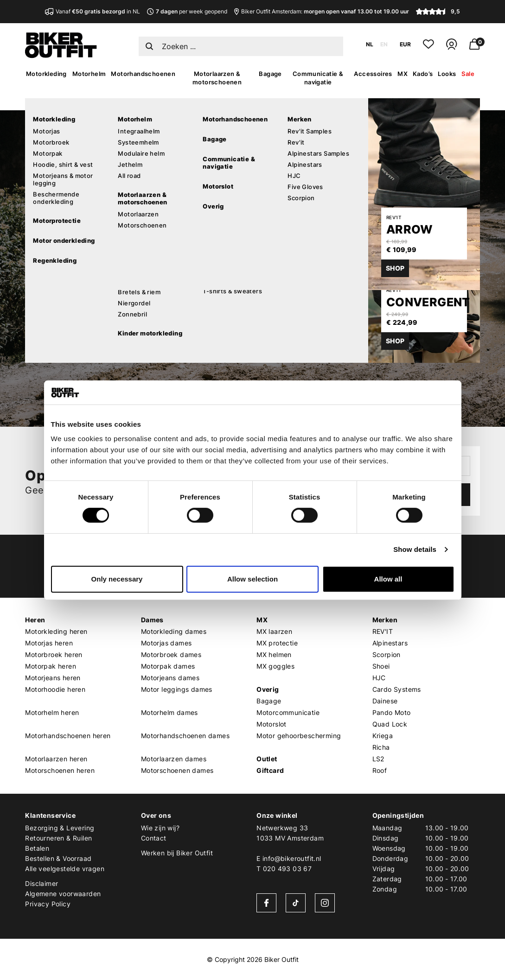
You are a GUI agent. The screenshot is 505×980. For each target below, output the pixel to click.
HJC (379, 678)
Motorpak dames (168, 666)
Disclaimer (42, 883)
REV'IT (383, 631)
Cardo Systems (397, 689)
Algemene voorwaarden (63, 894)
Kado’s (423, 74)
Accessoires (373, 74)
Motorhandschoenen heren (68, 736)
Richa (381, 747)
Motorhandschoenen (143, 74)
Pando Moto (392, 712)
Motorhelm (89, 74)
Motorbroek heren (54, 654)
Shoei (381, 666)
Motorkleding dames (174, 631)
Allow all (388, 579)
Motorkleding (46, 74)
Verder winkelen (109, 315)
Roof (380, 770)
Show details (415, 549)
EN (384, 44)
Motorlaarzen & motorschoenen (217, 78)
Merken (385, 620)
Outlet (267, 759)
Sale (468, 74)
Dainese (385, 701)
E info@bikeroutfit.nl (289, 858)
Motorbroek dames (171, 654)
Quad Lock (390, 724)
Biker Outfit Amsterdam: (322, 11)
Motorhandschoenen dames (185, 736)
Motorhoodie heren (55, 689)
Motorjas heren (49, 643)
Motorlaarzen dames (174, 759)
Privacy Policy (48, 904)
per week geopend (187, 11)
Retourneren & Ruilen (58, 838)
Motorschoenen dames (177, 770)
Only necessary (117, 579)
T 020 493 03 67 (284, 869)
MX (403, 74)
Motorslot (272, 724)
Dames (152, 620)
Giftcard (270, 770)
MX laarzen (274, 631)
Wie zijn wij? (160, 828)
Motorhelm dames (169, 712)
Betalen (37, 848)
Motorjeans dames (170, 678)
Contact (154, 838)
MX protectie (277, 643)
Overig (268, 689)
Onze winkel (277, 815)
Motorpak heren (51, 666)
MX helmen (274, 654)
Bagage (270, 74)
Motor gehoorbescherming (299, 736)
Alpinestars (390, 643)
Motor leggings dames (177, 689)
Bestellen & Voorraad (58, 858)
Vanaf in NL (93, 11)
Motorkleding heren (56, 631)
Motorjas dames (166, 643)
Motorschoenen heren (60, 770)
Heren (35, 620)
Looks (447, 74)
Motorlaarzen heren (56, 759)
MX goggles (275, 666)
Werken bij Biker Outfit (177, 853)
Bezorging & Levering (60, 828)
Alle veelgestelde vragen (65, 869)
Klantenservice (50, 815)
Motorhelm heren (52, 712)
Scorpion (387, 654)
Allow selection (252, 579)
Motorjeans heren (53, 678)
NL (370, 44)
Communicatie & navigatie (318, 78)
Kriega (383, 736)
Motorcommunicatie (288, 712)
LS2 (378, 759)
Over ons (156, 815)
